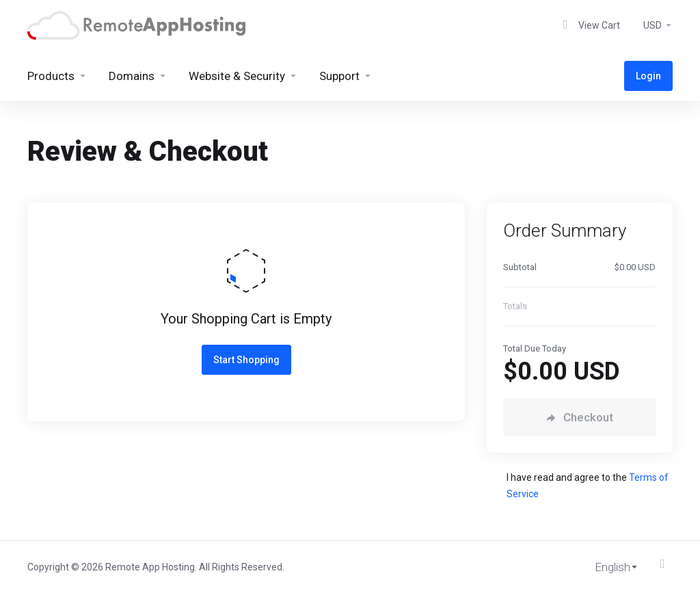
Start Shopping (246, 360)
